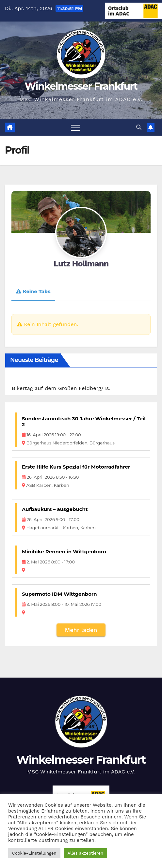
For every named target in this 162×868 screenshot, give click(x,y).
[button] (139, 127)
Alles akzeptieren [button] (85, 853)
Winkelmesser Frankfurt (81, 86)
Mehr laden (81, 630)
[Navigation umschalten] (75, 127)
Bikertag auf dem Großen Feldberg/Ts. (61, 388)
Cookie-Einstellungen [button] (34, 853)
